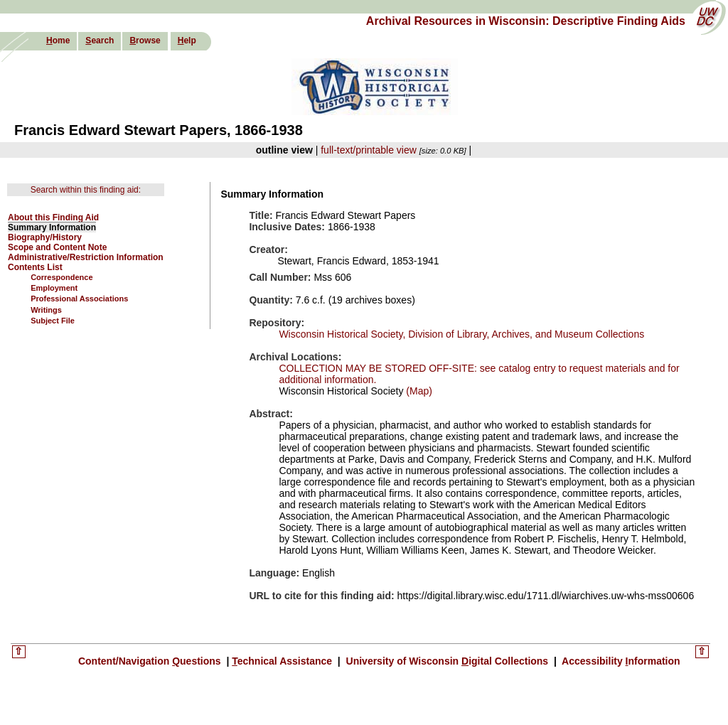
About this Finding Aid (53, 217)
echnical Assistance (283, 661)
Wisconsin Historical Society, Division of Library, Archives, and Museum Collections (461, 334)
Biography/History (45, 237)
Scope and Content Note (57, 247)
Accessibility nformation (620, 661)
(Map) (417, 391)
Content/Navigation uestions (151, 661)
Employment (54, 288)
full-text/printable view (369, 150)
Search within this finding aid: (86, 190)
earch (100, 41)
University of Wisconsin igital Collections (447, 661)
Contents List (35, 267)
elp (187, 41)
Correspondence (61, 277)
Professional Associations (79, 299)
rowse (145, 41)
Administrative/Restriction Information (86, 257)
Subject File (53, 321)
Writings (46, 310)
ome (58, 41)
